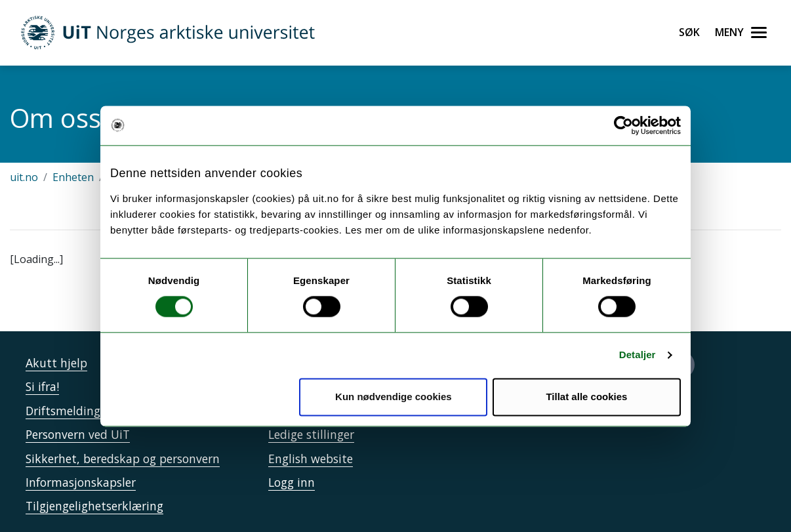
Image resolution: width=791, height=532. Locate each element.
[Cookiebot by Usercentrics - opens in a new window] (623, 125)
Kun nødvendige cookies (394, 397)
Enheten (73, 177)
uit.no (24, 177)
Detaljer (638, 355)
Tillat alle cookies (586, 397)
